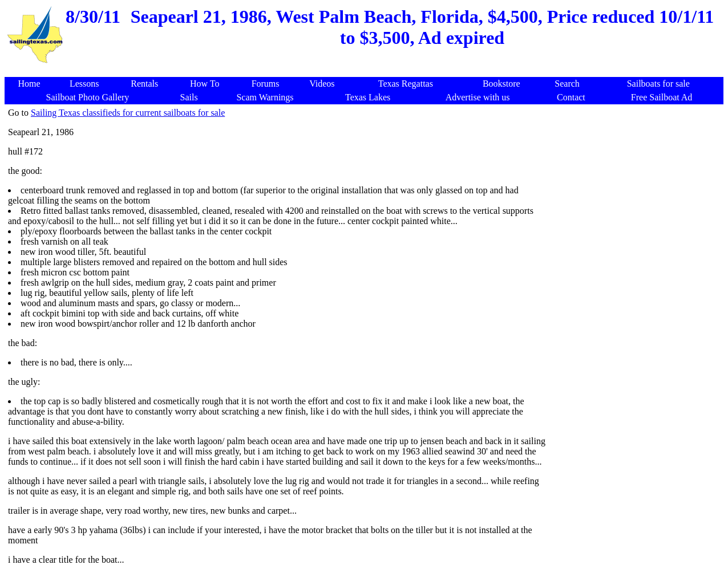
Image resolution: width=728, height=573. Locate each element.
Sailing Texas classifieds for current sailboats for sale (128, 113)
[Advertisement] (366, 71)
